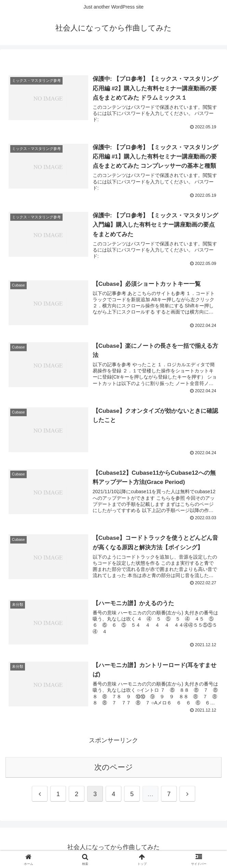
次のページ (114, 768)
